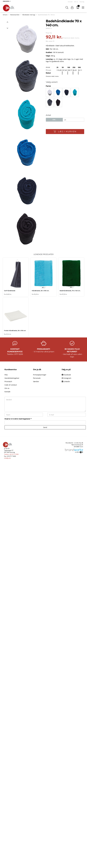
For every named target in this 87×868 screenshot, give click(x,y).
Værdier (36, 381)
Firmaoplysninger (40, 375)
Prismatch (8, 381)
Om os (76, 2)
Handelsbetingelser (12, 378)
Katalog (82, 2)
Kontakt (70, 2)
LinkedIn (66, 381)
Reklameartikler (15, 15)
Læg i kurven (65, 132)
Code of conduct (11, 385)
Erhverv (5, 15)
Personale (37, 378)
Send (45, 427)
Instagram (66, 378)
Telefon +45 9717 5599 (11, 454)
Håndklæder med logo (29, 15)
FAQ (6, 375)
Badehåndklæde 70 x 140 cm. (46, 15)
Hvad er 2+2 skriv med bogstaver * (18, 419)
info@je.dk (7, 458)
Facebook (66, 375)
